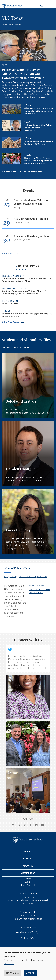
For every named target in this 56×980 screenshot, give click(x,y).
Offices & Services (28, 894)
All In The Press (29, 171)
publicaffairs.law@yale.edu (33, 576)
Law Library (28, 897)
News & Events (15, 25)
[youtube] (43, 825)
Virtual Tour (28, 873)
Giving (28, 851)
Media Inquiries (37, 586)
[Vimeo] (36, 825)
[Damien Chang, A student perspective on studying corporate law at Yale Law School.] (28, 453)
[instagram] (19, 825)
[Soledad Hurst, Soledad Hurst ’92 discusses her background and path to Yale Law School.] (28, 386)
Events (28, 882)
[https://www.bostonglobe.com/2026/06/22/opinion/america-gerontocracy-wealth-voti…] (28, 279)
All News (7, 171)
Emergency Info (28, 912)
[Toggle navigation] (51, 5)
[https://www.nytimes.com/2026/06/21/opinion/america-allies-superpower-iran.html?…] (28, 291)
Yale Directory (28, 915)
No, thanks (12, 973)
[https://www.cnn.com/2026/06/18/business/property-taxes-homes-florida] (28, 314)
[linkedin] (25, 825)
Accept (30, 973)
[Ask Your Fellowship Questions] (28, 223)
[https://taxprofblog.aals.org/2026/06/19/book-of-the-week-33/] (28, 303)
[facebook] (31, 825)
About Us (28, 866)
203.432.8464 (10, 576)
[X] (13, 825)
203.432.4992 (28, 937)
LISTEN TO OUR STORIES (16, 348)
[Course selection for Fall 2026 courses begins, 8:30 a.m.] (28, 205)
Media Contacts (28, 885)
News (28, 878)
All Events (8, 253)
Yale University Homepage (28, 919)
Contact (28, 859)
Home (4, 25)
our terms (9, 964)
